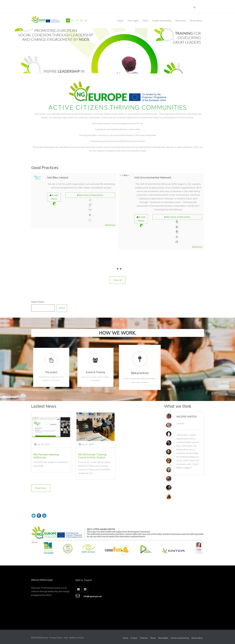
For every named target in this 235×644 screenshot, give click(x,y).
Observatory (196, 21)
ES (72, 20)
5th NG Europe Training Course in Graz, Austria (92, 456)
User (66, 638)
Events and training (162, 21)
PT (77, 20)
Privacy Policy (56, 638)
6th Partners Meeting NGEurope (46, 456)
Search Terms (38, 302)
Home (120, 21)
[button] (110, 225)
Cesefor (80, 638)
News (153, 638)
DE (82, 20)
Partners (144, 638)
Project (134, 638)
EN (68, 20)
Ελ (86, 20)
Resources (181, 21)
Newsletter (163, 638)
